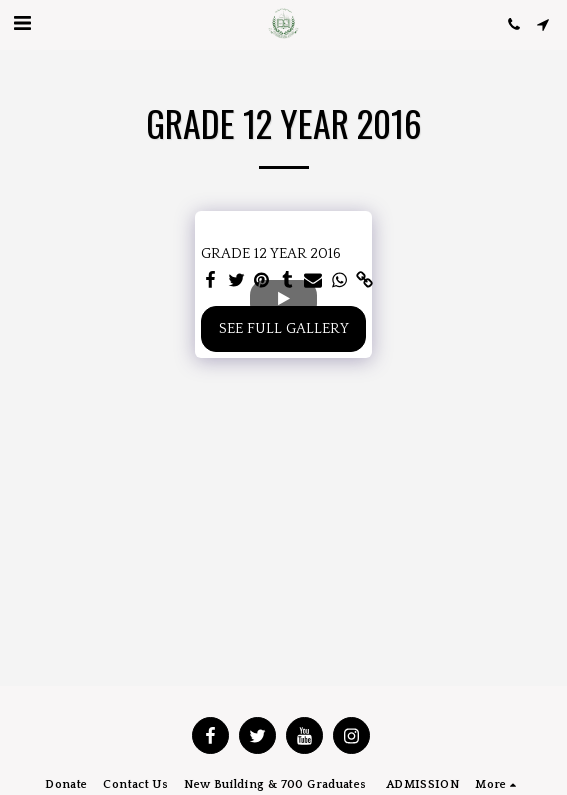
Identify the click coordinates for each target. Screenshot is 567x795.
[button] (22, 24)
